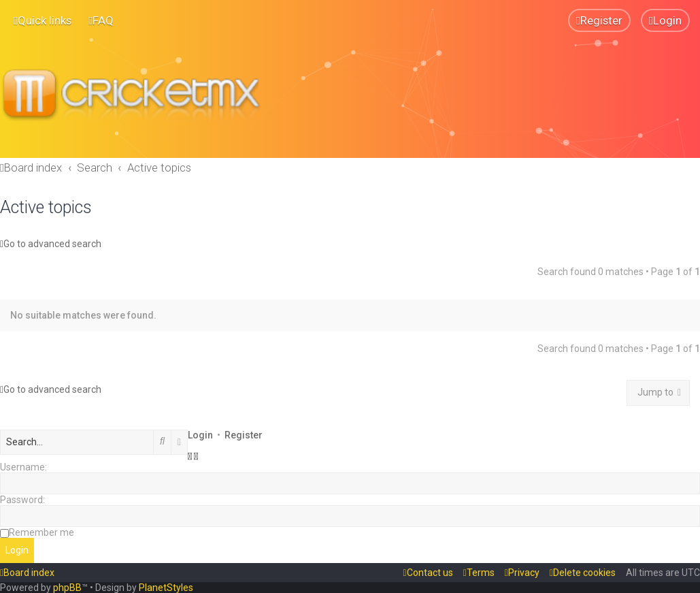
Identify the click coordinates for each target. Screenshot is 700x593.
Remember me (41, 532)
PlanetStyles (166, 588)
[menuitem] (101, 20)
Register (244, 434)
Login (200, 434)
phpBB (67, 588)
